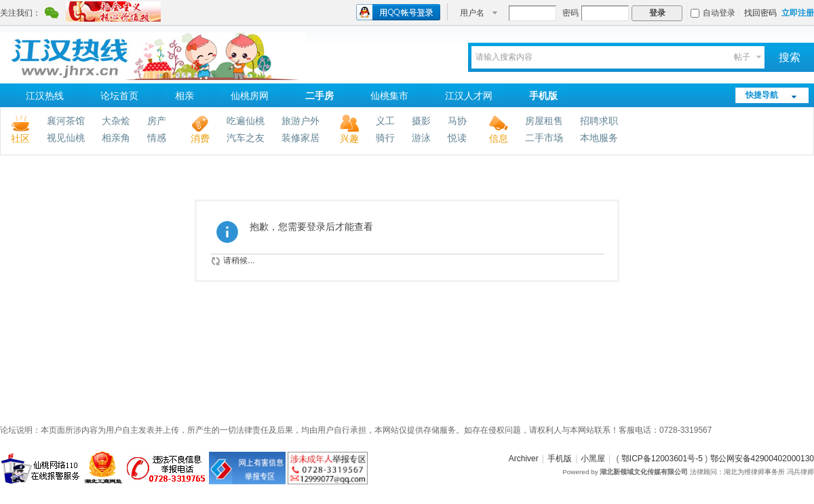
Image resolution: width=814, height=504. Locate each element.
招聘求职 (599, 121)
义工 (385, 121)
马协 (457, 121)
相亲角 (116, 138)
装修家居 (301, 138)
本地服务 (599, 138)
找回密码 (760, 13)
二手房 (319, 96)
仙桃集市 (389, 96)
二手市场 (544, 138)
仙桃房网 (250, 96)
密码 (570, 13)
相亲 (185, 96)
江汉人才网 (469, 96)
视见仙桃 (66, 138)
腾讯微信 (52, 15)
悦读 (457, 138)
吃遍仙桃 (246, 121)
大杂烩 (116, 121)
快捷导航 (762, 95)
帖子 (742, 57)
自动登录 (713, 13)
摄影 (421, 121)
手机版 (543, 96)
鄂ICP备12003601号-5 (662, 459)
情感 (157, 138)
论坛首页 (119, 96)
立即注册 (798, 13)
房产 (157, 121)
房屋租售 (544, 121)
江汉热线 (45, 96)
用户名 (472, 13)
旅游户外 (301, 121)
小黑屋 (593, 459)
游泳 (421, 138)
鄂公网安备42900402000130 (762, 459)
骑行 (385, 138)
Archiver (524, 459)
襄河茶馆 (66, 121)
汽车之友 (246, 138)
